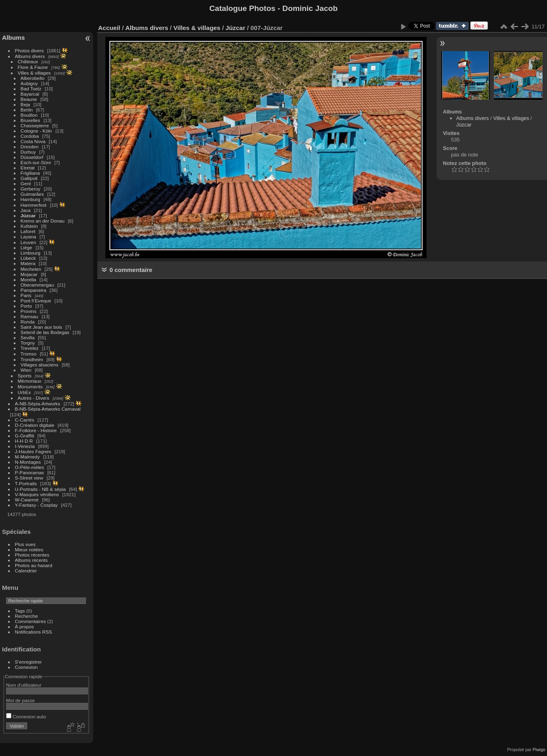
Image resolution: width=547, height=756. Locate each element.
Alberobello (33, 78)
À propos (25, 626)
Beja (26, 104)
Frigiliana (30, 173)
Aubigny (29, 83)
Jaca (26, 210)
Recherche (27, 616)
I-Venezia (25, 446)
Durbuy (28, 152)
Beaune (29, 99)
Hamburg (30, 199)
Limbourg (31, 253)
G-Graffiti (25, 436)
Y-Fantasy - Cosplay (36, 505)
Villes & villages (34, 73)
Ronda (28, 322)
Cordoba (30, 136)
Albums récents (31, 560)
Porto (26, 306)
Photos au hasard (34, 565)
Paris (26, 295)
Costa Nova (33, 141)
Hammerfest (34, 205)
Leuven (29, 242)
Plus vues (25, 544)
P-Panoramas (30, 472)
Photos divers (29, 50)
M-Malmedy (27, 457)
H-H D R (24, 441)
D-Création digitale (35, 425)
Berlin (27, 110)
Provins (29, 311)
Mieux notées (29, 549)
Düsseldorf (32, 157)
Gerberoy (31, 189)
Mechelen (31, 269)
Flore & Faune (33, 67)
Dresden (30, 147)
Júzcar (28, 215)
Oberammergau (37, 285)
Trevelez (30, 348)
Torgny (28, 343)
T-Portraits (26, 483)
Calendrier (26, 571)
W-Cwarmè (27, 500)
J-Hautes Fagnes (33, 451)
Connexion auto (26, 716)
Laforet (28, 231)
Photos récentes (32, 555)
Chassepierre (35, 125)
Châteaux (28, 61)
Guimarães (32, 194)
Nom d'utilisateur (24, 685)
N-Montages (28, 462)
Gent (26, 183)
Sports (25, 376)
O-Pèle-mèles (30, 467)
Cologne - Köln (36, 131)
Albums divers (30, 56)
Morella (29, 279)
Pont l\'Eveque (36, 301)
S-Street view (29, 478)
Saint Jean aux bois (42, 327)
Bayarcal (30, 94)
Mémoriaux (30, 381)
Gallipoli (29, 178)
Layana (29, 237)
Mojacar (29, 274)
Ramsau (30, 316)
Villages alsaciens (40, 365)
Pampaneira (33, 290)
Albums (13, 37)
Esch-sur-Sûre (36, 162)
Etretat (28, 168)
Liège (27, 247)
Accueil (109, 28)
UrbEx (25, 392)
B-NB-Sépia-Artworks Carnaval (48, 409)
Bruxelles (30, 120)
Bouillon (29, 115)
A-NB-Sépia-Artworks (38, 404)
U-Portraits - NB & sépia (41, 489)
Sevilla (28, 337)
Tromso (29, 354)
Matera (28, 263)
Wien (26, 370)
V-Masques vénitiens (37, 494)
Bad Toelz (31, 89)
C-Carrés (25, 420)
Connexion (26, 667)
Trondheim (32, 359)
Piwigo (539, 750)
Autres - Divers (34, 398)
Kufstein (29, 226)
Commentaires (31, 621)
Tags (20, 611)
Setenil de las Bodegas (45, 332)
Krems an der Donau (43, 221)
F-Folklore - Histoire (36, 430)
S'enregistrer (28, 662)
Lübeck (28, 258)
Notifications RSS (34, 632)
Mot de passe (20, 700)
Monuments (30, 387)
